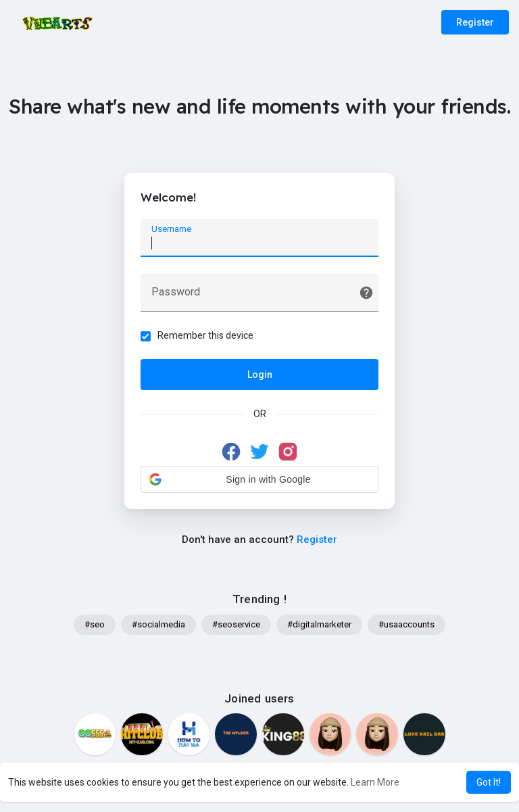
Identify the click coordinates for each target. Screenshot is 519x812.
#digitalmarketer (319, 626)
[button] (259, 480)
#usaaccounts (406, 626)
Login (260, 375)
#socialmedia (158, 626)
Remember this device (206, 336)
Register (475, 22)
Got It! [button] (489, 782)
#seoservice (236, 626)
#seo (95, 626)
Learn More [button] (375, 782)
